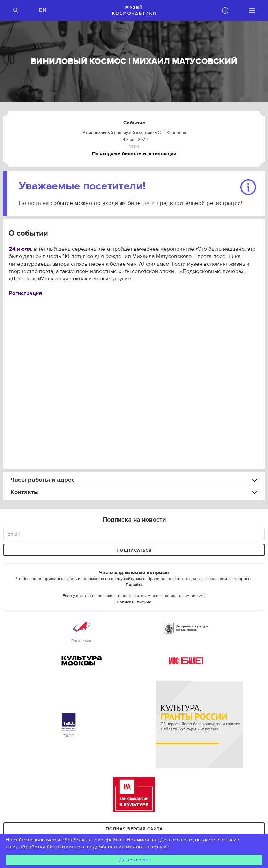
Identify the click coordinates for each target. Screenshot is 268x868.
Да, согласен (134, 860)
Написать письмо (134, 602)
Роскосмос (82, 631)
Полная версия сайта (134, 829)
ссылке (161, 847)
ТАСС (69, 726)
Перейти (134, 585)
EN (43, 10)
